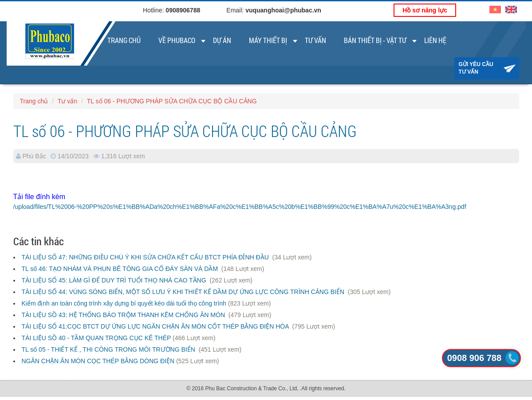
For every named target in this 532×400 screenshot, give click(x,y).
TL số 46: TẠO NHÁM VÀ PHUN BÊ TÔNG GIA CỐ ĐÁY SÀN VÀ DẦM (121, 269)
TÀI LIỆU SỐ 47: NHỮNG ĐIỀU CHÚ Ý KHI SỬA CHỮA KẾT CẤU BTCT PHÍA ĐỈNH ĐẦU (146, 257)
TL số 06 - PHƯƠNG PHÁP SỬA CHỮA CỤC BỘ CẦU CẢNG (172, 101)
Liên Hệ (435, 40)
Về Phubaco (177, 40)
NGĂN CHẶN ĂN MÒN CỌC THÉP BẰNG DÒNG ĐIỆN (98, 361)
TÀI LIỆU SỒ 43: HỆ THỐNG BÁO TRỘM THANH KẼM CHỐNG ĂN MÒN (124, 315)
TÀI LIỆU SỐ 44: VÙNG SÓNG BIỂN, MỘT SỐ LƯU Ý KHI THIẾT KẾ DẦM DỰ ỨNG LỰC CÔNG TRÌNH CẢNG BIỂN (184, 292)
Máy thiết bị (268, 40)
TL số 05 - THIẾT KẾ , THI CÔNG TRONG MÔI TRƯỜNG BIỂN (109, 349)
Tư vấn (315, 40)
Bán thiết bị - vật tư (375, 40)
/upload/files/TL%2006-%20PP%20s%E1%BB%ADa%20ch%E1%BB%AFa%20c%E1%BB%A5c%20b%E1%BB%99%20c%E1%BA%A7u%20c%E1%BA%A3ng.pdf (240, 207)
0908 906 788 (474, 358)
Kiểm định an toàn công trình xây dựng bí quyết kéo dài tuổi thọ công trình (124, 303)
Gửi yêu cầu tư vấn (476, 68)
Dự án (222, 40)
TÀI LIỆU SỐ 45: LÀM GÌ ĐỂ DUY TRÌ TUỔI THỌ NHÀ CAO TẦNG (115, 280)
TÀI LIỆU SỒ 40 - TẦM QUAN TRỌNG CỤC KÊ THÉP (97, 338)
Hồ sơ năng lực (425, 10)
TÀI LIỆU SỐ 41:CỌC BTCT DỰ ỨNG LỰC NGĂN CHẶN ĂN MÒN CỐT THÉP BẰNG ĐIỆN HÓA (156, 326)
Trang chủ (124, 40)
